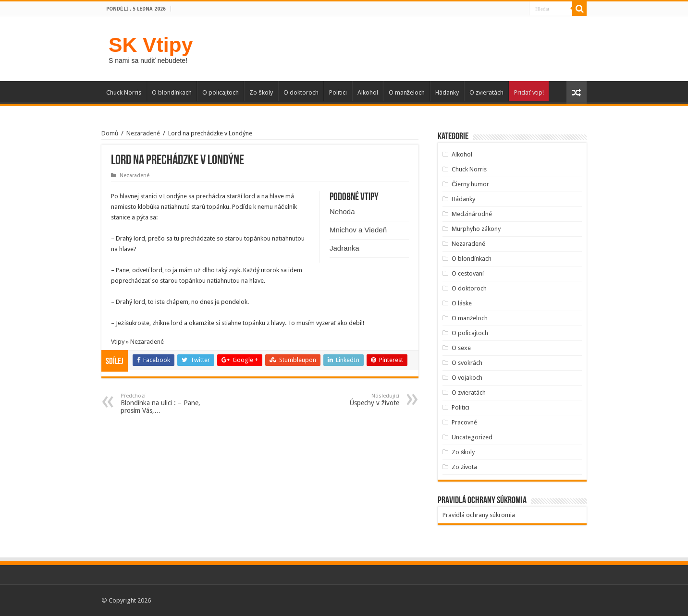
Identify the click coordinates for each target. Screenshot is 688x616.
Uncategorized (472, 437)
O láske (462, 303)
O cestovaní (468, 273)
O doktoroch (301, 92)
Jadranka (344, 248)
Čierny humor (470, 184)
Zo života (465, 467)
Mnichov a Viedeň (358, 230)
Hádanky (447, 92)
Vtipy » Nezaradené (137, 342)
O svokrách (467, 363)
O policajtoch (221, 92)
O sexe (461, 348)
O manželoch (407, 92)
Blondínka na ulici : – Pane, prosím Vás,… (170, 404)
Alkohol (368, 92)
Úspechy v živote (350, 400)
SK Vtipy (151, 45)
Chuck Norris (124, 92)
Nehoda (342, 211)
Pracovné (464, 422)
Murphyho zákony (476, 229)
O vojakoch (467, 378)
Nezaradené (143, 133)
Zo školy (261, 92)
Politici (338, 92)
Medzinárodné (472, 214)
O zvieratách (486, 92)
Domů (110, 133)
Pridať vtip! (529, 92)
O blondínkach (172, 92)
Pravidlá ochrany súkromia (479, 515)
